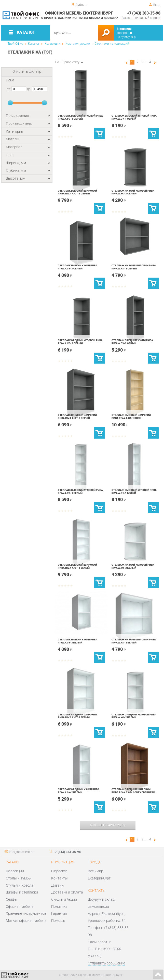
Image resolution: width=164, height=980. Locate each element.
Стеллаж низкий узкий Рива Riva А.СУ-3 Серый (78, 267)
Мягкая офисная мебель (26, 921)
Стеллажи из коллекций (112, 44)
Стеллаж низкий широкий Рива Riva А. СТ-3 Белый (134, 641)
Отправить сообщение (106, 963)
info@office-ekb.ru (21, 852)
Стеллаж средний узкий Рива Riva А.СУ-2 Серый (132, 342)
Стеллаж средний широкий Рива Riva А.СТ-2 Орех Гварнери (133, 791)
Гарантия (59, 913)
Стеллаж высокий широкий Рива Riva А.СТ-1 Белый (77, 566)
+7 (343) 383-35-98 (144, 13)
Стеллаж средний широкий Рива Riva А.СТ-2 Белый (77, 716)
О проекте (49, 18)
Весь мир (95, 871)
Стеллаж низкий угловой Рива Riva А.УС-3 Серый (133, 192)
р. (134, 37)
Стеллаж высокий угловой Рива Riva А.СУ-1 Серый (134, 117)
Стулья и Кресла (20, 885)
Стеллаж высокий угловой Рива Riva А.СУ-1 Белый (134, 492)
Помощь (58, 921)
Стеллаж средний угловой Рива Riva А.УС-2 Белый (134, 716)
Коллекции (52, 44)
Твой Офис (15, 44)
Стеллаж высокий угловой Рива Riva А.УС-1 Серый (80, 117)
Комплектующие (78, 44)
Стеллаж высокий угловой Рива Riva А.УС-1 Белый (80, 492)
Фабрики (65, 18)
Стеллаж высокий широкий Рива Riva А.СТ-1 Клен (131, 417)
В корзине (124, 29)
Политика (59, 907)
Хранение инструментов (26, 913)
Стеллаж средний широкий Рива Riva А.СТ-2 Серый (77, 417)
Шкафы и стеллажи (22, 892)
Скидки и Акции (64, 899)
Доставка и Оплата (67, 892)
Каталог (34, 44)
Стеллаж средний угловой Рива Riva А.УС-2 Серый (80, 342)
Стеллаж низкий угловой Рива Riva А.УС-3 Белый (133, 566)
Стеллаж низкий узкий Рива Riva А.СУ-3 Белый (78, 641)
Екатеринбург (99, 878)
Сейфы (12, 899)
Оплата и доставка (104, 18)
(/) (108, 825)
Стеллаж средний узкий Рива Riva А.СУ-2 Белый (79, 791)
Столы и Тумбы (19, 878)
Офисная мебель (20, 907)
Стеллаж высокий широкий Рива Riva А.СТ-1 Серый (77, 192)
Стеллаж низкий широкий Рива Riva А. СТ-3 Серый (134, 267)
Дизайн (57, 885)
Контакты (80, 18)
